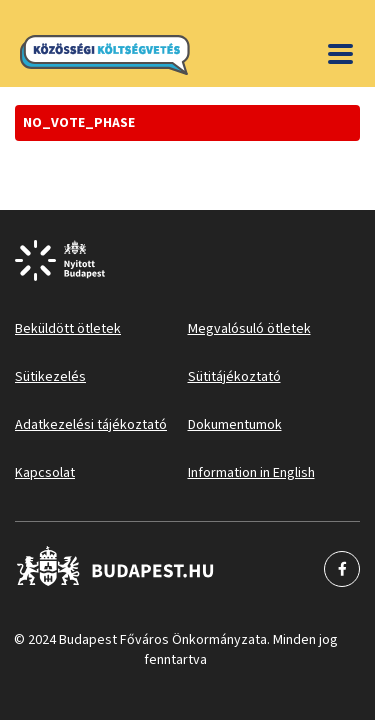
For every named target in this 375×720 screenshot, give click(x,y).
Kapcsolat (45, 473)
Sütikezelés (50, 377)
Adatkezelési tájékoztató (91, 425)
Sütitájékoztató (234, 377)
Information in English (251, 473)
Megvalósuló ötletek (249, 329)
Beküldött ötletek (68, 329)
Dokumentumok (235, 425)
